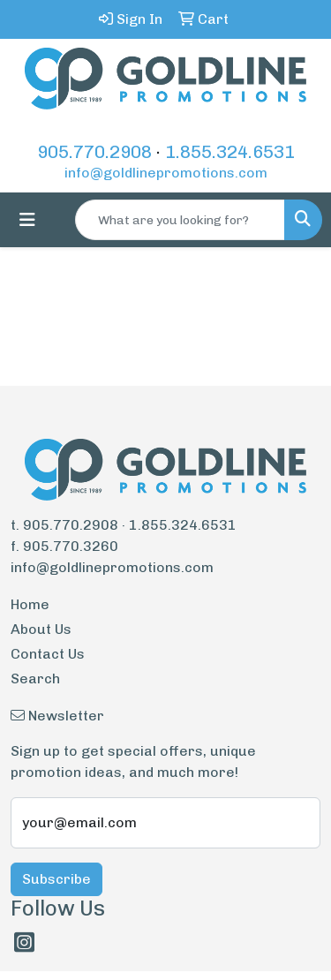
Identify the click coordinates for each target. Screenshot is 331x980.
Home (30, 604)
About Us (41, 629)
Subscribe (56, 879)
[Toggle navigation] (27, 220)
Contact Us (48, 654)
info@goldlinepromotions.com (166, 173)
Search (35, 678)
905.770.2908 (94, 152)
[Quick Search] (180, 220)
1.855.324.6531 (230, 152)
